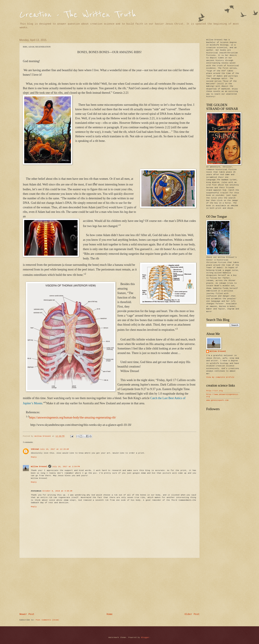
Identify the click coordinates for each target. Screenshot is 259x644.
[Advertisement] (109, 586)
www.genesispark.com (217, 400)
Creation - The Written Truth (78, 15)
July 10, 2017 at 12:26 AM (54, 449)
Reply (34, 457)
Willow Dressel (39, 467)
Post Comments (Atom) (47, 620)
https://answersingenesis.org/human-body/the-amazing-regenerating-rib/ (73, 417)
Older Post (192, 614)
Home (109, 614)
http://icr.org (214, 391)
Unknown (35, 449)
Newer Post (27, 614)
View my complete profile (220, 377)
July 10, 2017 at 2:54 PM (66, 467)
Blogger (145, 637)
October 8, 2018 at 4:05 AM (57, 491)
